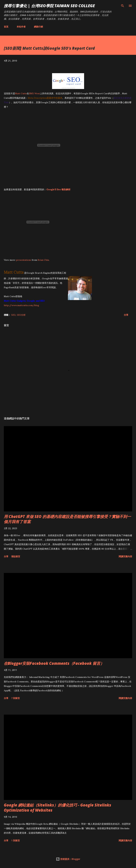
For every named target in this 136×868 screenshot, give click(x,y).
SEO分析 (21, 315)
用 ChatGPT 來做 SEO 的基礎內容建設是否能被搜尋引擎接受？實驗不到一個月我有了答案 (67, 519)
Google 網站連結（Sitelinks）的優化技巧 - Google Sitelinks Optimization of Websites (58, 808)
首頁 (6, 27)
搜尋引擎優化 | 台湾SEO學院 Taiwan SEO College (49, 6)
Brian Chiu (43, 260)
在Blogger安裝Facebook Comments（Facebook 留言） (54, 663)
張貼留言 (16, 556)
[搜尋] (123, 6)
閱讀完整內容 (125, 556)
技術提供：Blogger (68, 859)
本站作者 (21, 27)
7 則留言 (16, 698)
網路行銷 (38, 27)
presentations (24, 260)
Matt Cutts (21, 93)
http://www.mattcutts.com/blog (21, 305)
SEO (13, 315)
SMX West (34, 93)
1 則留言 (16, 840)
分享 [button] (126, 315)
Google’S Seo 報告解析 (58, 189)
